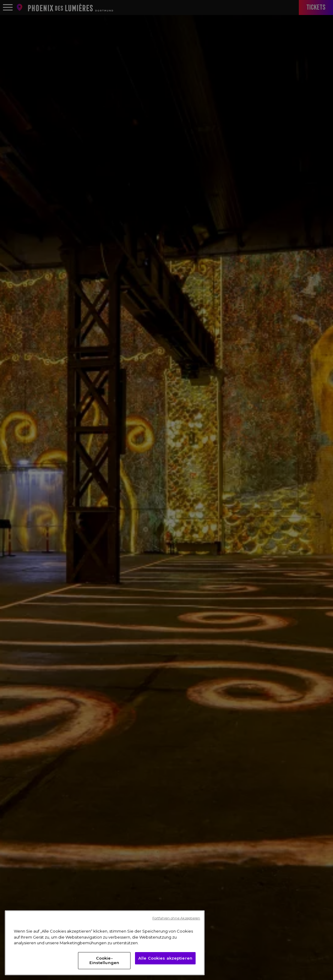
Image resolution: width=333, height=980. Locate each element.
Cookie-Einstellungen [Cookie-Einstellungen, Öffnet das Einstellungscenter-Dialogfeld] (104, 960)
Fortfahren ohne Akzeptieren (176, 918)
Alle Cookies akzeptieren (165, 958)
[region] (105, 943)
